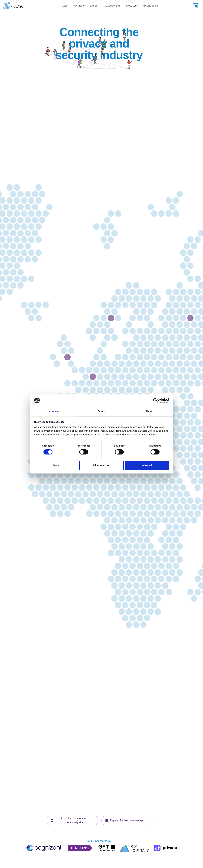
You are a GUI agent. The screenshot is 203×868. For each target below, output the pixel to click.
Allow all (147, 465)
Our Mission (79, 6)
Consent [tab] (54, 412)
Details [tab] (101, 411)
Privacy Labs (131, 6)
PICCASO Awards (111, 6)
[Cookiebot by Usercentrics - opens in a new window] (156, 400)
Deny (56, 465)
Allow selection (102, 465)
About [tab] (149, 411)
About (65, 6)
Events (93, 6)
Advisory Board (150, 6)
